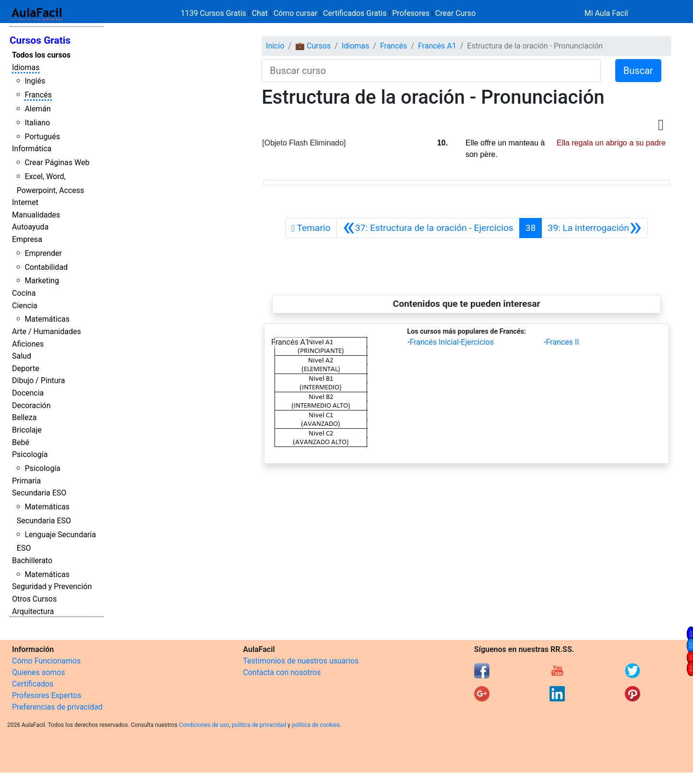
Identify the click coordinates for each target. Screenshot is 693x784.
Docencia (28, 393)
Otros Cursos (34, 599)
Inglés (35, 81)
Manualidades (36, 215)
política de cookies (316, 725)
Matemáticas (47, 319)
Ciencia (25, 306)
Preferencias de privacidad (57, 707)
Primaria (26, 481)
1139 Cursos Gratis (215, 13)
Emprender (43, 253)
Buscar (638, 71)
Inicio (275, 46)
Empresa (27, 239)
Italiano (37, 123)
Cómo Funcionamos (46, 661)
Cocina (24, 293)
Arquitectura (33, 611)
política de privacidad (259, 725)
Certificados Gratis (355, 13)
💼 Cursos (313, 46)
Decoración (31, 405)
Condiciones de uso (204, 725)
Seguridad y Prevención (52, 586)
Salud (22, 356)
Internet (25, 202)
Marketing (42, 281)
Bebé (21, 442)
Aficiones (28, 344)
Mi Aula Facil (606, 13)
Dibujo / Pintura (38, 380)
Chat (260, 13)
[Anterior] (428, 228)
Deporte (26, 368)
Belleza (24, 417)
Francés (38, 95)
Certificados (33, 684)
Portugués (42, 137)
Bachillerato (32, 561)
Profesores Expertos (47, 695)
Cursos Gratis (40, 40)
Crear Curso (455, 13)
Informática (32, 149)
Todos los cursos (41, 55)
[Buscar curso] (431, 71)
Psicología (30, 454)
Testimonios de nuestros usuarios (301, 661)
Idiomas (26, 67)
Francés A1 (437, 46)
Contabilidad (46, 267)
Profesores (411, 13)
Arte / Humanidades (47, 332)
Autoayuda (30, 227)
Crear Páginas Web (57, 163)
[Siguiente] (595, 228)
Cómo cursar (296, 13)
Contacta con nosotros (282, 672)
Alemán (37, 109)
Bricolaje (27, 430)
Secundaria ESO (39, 493)
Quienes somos (39, 672)
